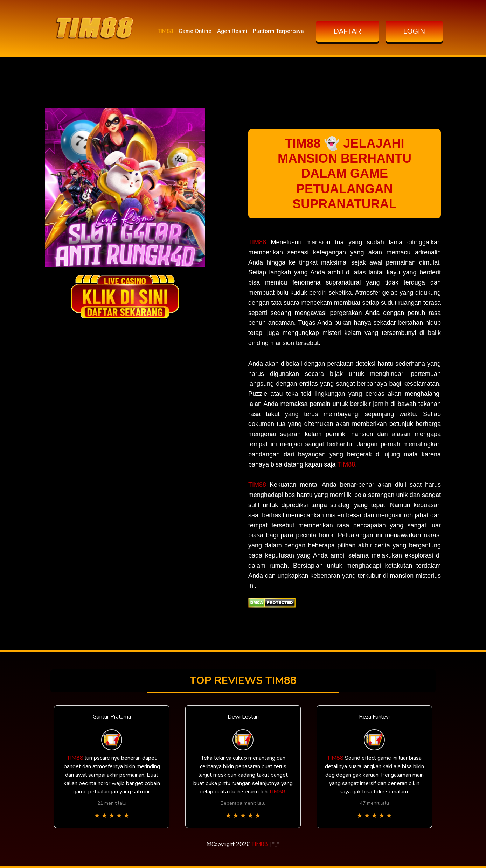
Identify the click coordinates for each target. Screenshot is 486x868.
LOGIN (414, 31)
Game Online (195, 31)
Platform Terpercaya (278, 31)
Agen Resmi (232, 31)
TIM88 (165, 31)
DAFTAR (348, 31)
